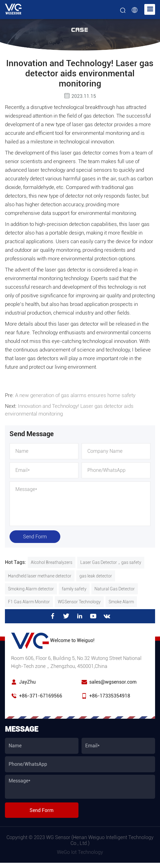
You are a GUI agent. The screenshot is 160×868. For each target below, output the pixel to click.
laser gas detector (80, 153)
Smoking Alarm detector (31, 588)
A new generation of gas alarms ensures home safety (75, 395)
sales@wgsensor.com (113, 681)
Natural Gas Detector (115, 588)
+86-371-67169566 (41, 695)
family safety (74, 588)
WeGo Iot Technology (80, 851)
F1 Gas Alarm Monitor (29, 601)
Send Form (35, 536)
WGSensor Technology (79, 601)
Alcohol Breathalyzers (52, 561)
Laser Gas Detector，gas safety (111, 561)
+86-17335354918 (110, 695)
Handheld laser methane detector (40, 575)
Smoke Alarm (121, 601)
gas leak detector (96, 575)
